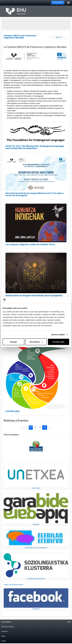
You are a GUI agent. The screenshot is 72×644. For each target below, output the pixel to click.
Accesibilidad (6, 622)
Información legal (7, 627)
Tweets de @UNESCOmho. (14, 585)
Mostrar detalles (58, 334)
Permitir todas (58, 342)
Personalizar (36, 342)
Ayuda (3, 641)
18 (36, 428)
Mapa (3, 636)
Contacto (4, 631)
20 (45, 428)
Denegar (13, 342)
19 (41, 428)
